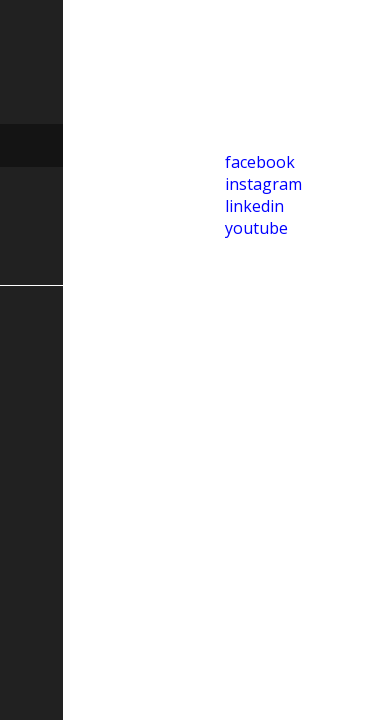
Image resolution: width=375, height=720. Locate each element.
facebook (260, 162)
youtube (256, 228)
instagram (263, 184)
